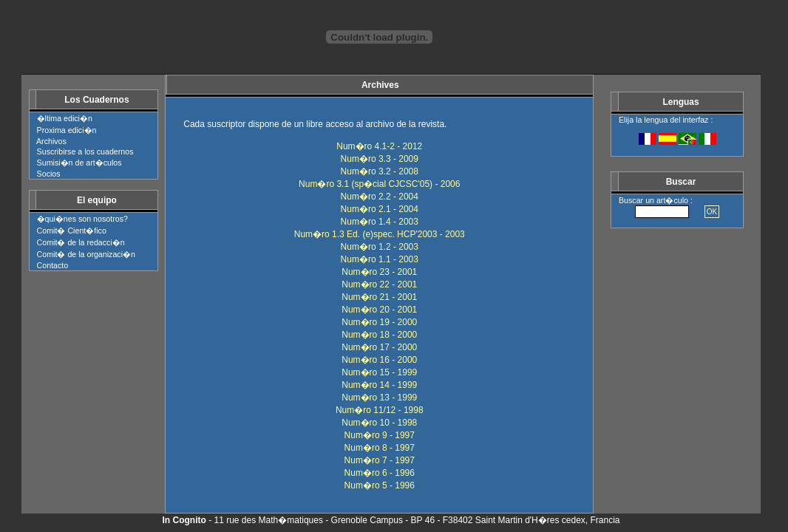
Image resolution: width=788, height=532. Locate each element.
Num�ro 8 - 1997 (380, 448)
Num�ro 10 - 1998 (379, 423)
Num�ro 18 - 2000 (379, 335)
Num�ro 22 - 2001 (379, 284)
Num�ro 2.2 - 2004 (380, 197)
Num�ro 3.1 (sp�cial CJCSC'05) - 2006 (379, 184)
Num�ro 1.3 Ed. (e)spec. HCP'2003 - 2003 (380, 234)
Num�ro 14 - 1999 (379, 385)
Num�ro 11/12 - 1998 (380, 410)
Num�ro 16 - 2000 (379, 360)
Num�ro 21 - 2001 (379, 297)
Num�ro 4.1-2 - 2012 (379, 146)
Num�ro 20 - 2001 (379, 310)
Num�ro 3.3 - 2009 (380, 159)
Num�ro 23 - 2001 (379, 272)
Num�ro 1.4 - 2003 (380, 222)
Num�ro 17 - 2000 (379, 347)
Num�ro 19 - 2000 (379, 322)
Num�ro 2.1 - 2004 (380, 209)
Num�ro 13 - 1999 (379, 398)
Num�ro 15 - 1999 (379, 372)
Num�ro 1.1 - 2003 (380, 259)
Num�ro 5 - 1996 (380, 485)
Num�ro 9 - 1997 (380, 435)
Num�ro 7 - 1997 (380, 460)
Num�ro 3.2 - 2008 (380, 171)
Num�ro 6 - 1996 (380, 473)
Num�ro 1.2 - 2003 (380, 247)
